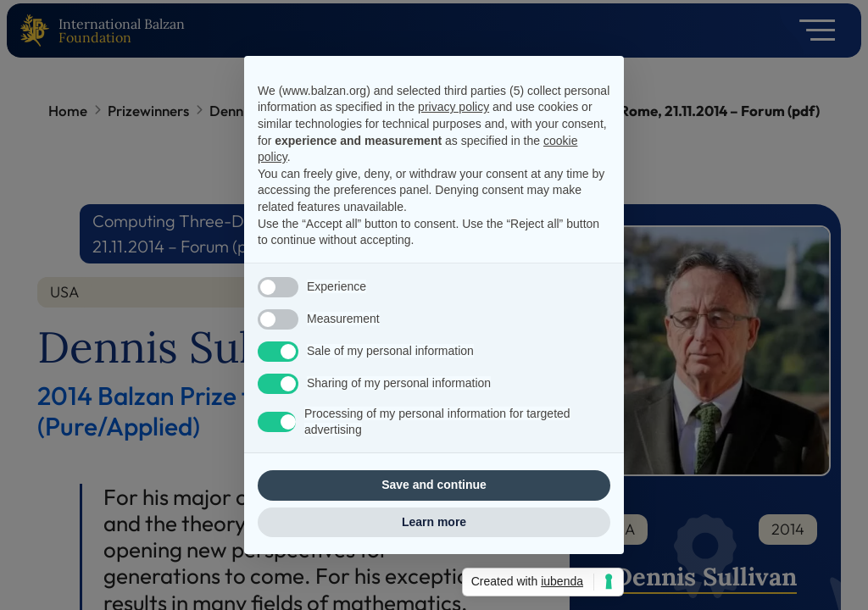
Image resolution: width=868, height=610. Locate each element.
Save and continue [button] (434, 485)
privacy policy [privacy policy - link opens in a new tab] (453, 107)
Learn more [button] (434, 522)
